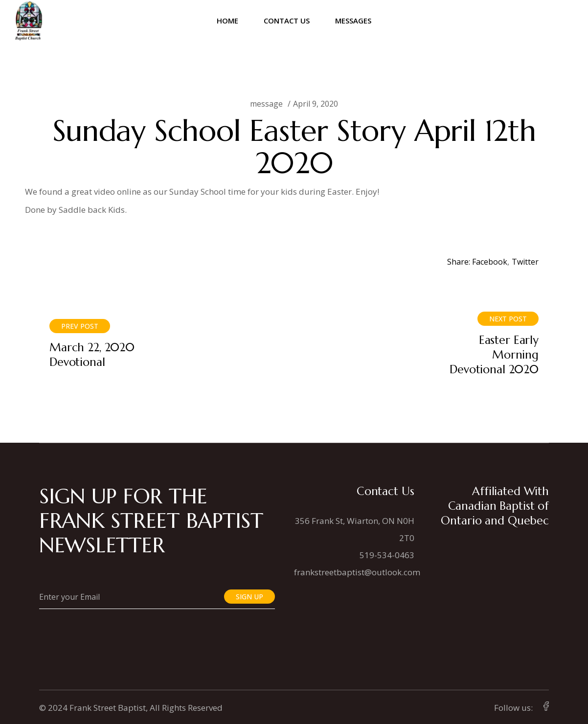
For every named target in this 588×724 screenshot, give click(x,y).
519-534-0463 (387, 555)
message (266, 104)
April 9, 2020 (316, 104)
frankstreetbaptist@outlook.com (357, 572)
